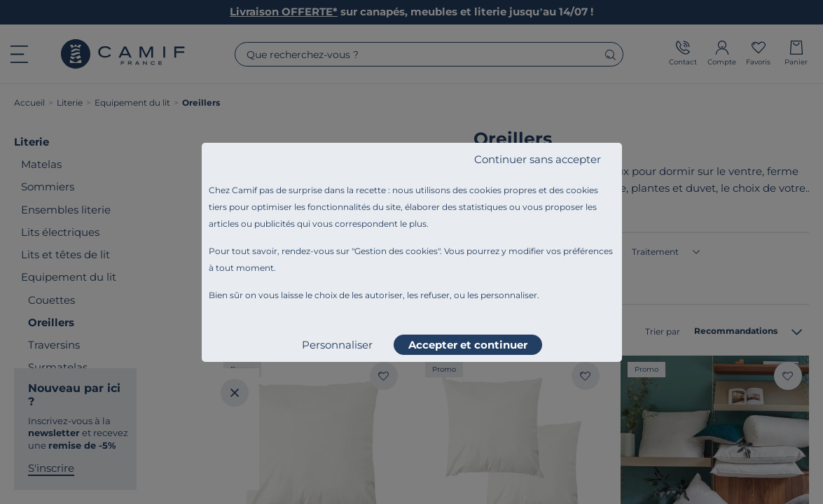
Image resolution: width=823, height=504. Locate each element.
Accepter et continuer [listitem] (468, 345)
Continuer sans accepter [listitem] (538, 159)
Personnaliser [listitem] (337, 345)
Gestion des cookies (396, 251)
